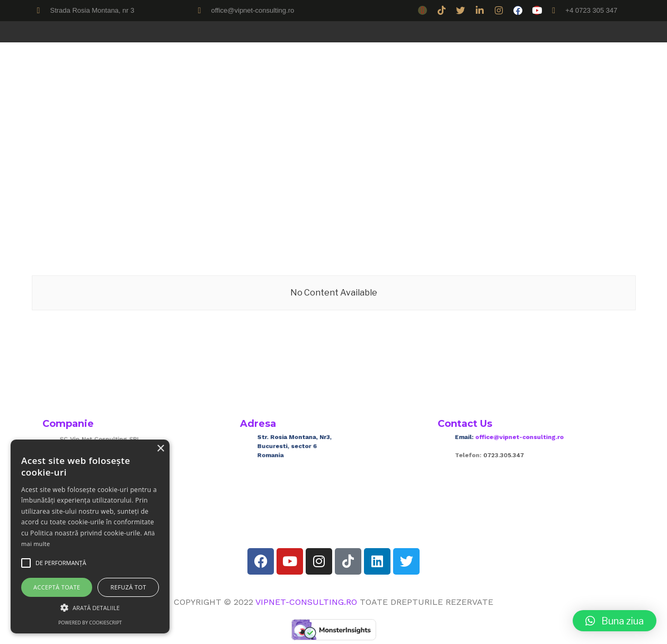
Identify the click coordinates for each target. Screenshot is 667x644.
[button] (615, 621)
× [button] (160, 449)
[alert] (90, 536)
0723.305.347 (512, 454)
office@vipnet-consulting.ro (523, 441)
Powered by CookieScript (90, 623)
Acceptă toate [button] (57, 587)
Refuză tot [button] (128, 587)
